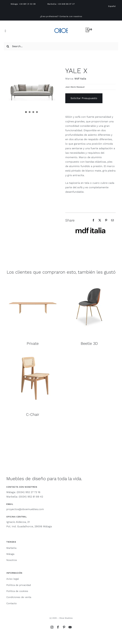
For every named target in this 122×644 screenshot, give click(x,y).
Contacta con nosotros (71, 16)
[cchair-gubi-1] (33, 352)
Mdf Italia (80, 79)
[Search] (8, 46)
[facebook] (58, 627)
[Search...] (61, 46)
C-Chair (33, 415)
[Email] (112, 220)
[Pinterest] (106, 220)
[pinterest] (64, 627)
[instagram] (52, 627)
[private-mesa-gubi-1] (33, 281)
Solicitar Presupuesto (84, 98)
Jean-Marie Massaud (75, 87)
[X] (100, 220)
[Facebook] (93, 220)
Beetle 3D (89, 343)
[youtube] (70, 627)
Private (33, 343)
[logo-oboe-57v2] (61, 28)
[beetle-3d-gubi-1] (89, 281)
